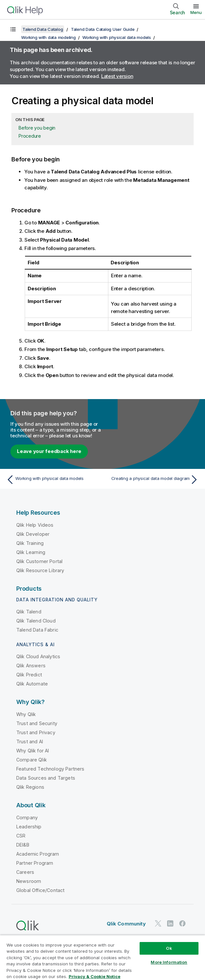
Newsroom (29, 881)
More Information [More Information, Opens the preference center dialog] (169, 962)
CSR (21, 836)
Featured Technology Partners (50, 769)
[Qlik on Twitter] (158, 923)
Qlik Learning (31, 552)
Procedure (30, 136)
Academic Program (38, 854)
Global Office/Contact (40, 890)
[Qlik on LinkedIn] (170, 923)
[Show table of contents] (13, 29)
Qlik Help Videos (35, 525)
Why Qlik (26, 714)
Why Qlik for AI (33, 751)
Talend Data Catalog (43, 29)
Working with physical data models (117, 37)
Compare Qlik (32, 760)
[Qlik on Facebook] (183, 923)
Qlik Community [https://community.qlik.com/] (126, 924)
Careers (25, 872)
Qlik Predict (29, 675)
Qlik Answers (31, 666)
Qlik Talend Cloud (36, 621)
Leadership (29, 827)
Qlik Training (30, 543)
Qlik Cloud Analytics (38, 656)
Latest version (117, 76)
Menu (196, 12)
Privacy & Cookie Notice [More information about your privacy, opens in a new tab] (95, 976)
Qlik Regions (30, 787)
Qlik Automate (32, 684)
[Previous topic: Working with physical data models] (53, 480)
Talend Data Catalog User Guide (103, 29)
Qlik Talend (29, 612)
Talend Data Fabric (37, 630)
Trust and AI (30, 741)
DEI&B (23, 845)
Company (27, 817)
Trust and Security (37, 723)
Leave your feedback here (49, 451)
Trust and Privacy (36, 732)
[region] (102, 957)
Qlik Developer (33, 534)
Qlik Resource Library (40, 570)
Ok (169, 948)
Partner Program (35, 863)
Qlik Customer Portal (39, 561)
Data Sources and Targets (46, 778)
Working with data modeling (48, 37)
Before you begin (37, 128)
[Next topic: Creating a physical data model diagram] (152, 480)
